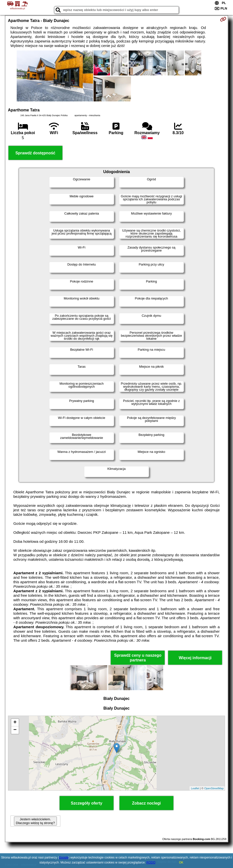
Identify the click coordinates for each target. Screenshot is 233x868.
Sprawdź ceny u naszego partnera (138, 658)
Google (64, 858)
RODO (151, 863)
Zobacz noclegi (146, 803)
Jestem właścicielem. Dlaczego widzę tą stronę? (35, 821)
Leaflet (195, 788)
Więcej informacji (195, 658)
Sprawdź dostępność (35, 153)
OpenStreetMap (214, 788)
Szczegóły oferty (87, 803)
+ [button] (15, 723)
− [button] (15, 730)
